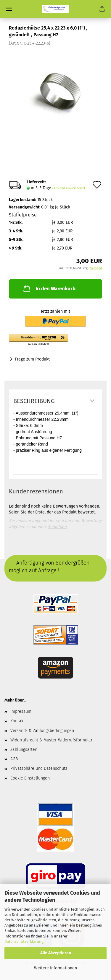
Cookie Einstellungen (30, 778)
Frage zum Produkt (32, 359)
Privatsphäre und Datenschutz (39, 768)
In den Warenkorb (49, 288)
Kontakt (18, 721)
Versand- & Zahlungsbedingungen (42, 731)
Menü (9, 9)
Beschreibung (34, 401)
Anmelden (57, 527)
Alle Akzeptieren (56, 953)
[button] (55, 340)
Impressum (21, 711)
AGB (14, 759)
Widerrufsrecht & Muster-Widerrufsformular (51, 740)
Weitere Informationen (55, 968)
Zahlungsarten (24, 750)
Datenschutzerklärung (24, 941)
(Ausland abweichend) (69, 188)
